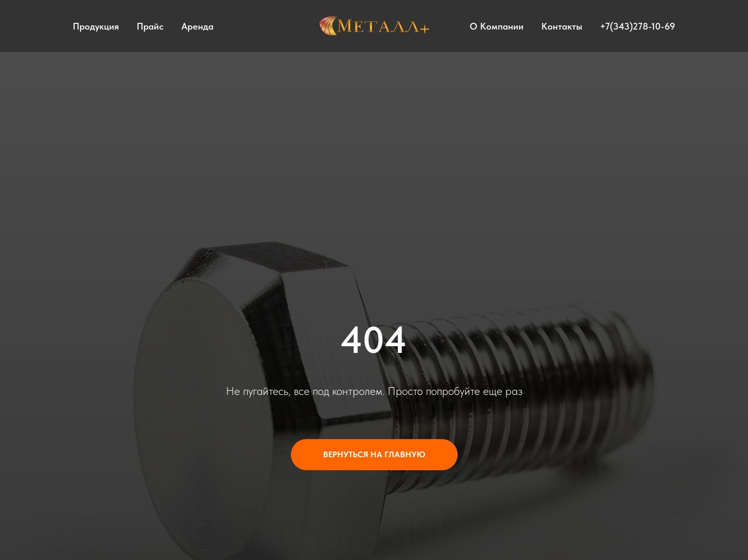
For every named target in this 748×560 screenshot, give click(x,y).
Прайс (150, 26)
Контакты (562, 26)
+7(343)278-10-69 (638, 26)
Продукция (96, 26)
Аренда (197, 26)
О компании (497, 26)
